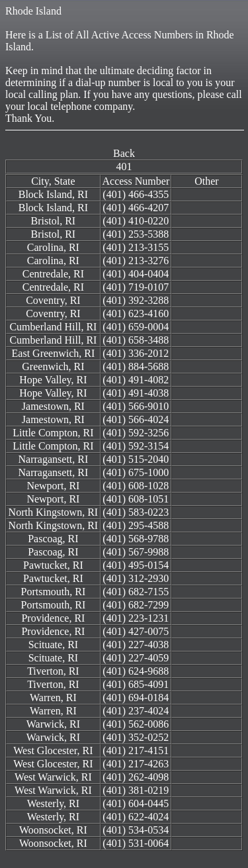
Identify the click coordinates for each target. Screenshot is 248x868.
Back (124, 153)
